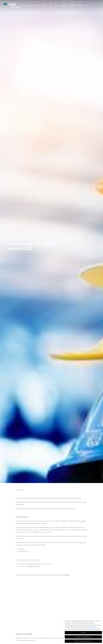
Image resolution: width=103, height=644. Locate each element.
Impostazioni (99, 629)
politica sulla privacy (91, 628)
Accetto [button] (83, 633)
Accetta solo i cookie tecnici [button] (83, 637)
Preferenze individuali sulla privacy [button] (83, 641)
